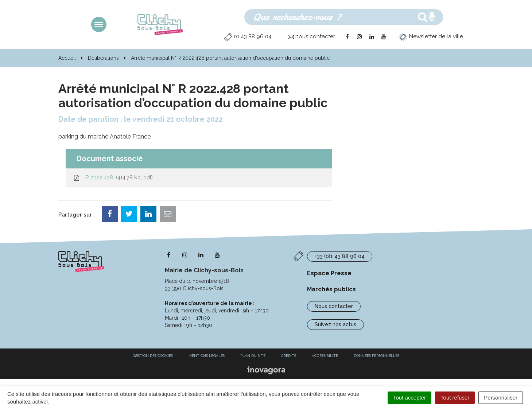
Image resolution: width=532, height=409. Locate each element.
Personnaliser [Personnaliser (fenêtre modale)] (501, 398)
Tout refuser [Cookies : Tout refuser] (455, 398)
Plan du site (253, 356)
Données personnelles (376, 356)
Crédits (289, 356)
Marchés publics (331, 289)
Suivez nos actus (335, 324)
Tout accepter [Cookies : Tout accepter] (409, 398)
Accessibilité (325, 356)
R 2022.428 (113, 178)
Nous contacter (334, 306)
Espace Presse (329, 273)
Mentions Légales (207, 356)
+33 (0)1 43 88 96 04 (340, 256)
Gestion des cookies (153, 356)
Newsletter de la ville (431, 36)
